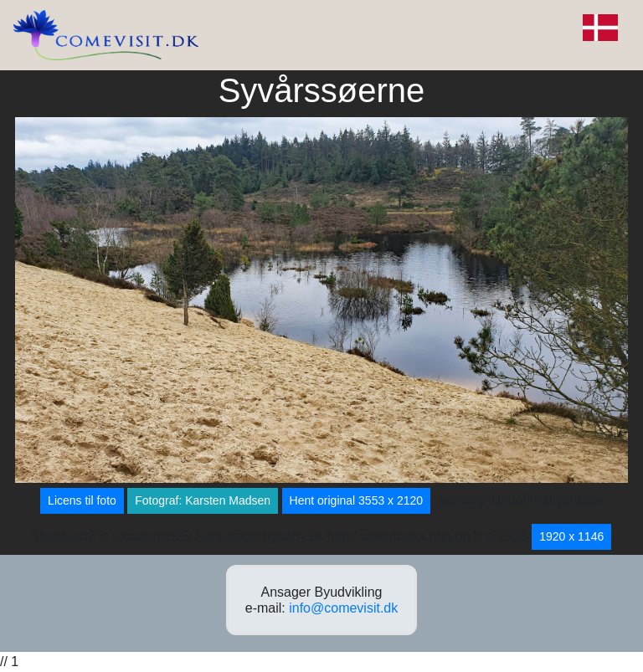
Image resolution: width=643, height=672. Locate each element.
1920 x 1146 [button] (571, 536)
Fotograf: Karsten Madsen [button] (203, 500)
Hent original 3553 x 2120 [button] (357, 500)
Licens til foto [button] (82, 500)
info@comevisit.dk (343, 608)
